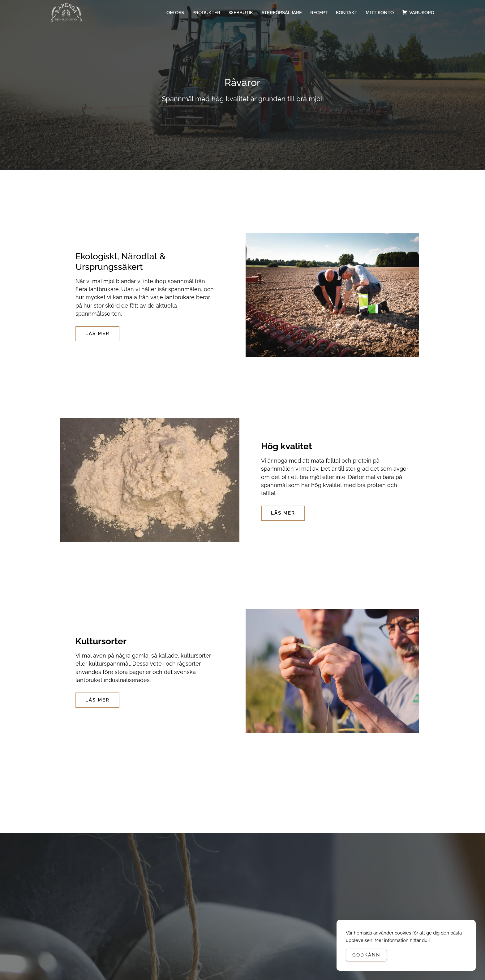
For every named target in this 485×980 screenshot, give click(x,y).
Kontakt (347, 13)
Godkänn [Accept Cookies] (366, 955)
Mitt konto (380, 13)
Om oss (175, 13)
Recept (319, 13)
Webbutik (241, 13)
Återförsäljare (282, 13)
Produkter (206, 13)
